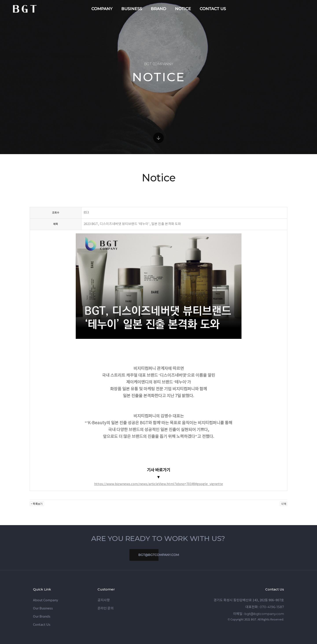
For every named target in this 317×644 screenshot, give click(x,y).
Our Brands (42, 617)
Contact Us (42, 625)
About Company (46, 600)
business (132, 9)
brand (158, 9)
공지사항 (104, 600)
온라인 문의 (106, 608)
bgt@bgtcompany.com (154, 555)
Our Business (43, 608)
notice (183, 9)
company (102, 9)
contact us (213, 9)
